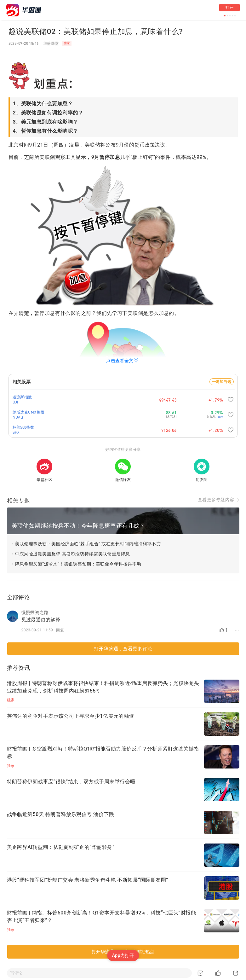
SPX (16, 432)
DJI (15, 402)
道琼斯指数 (22, 397)
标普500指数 (23, 427)
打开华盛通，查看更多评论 (123, 649)
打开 (229, 8)
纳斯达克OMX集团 (29, 412)
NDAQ (18, 417)
